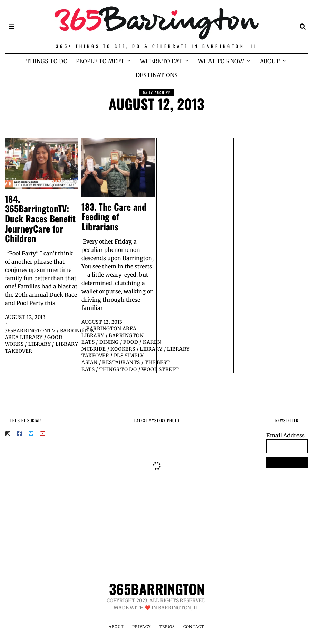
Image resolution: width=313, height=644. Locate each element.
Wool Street (160, 369)
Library (40, 344)
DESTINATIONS (157, 75)
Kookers (123, 349)
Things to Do (118, 369)
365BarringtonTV (30, 331)
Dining (109, 342)
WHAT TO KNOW (221, 61)
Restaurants (121, 362)
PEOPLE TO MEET (100, 61)
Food (131, 342)
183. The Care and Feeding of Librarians (114, 217)
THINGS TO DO (47, 61)
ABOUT (270, 61)
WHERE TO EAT (161, 61)
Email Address (286, 435)
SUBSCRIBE (287, 462)
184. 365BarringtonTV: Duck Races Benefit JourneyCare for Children (40, 219)
